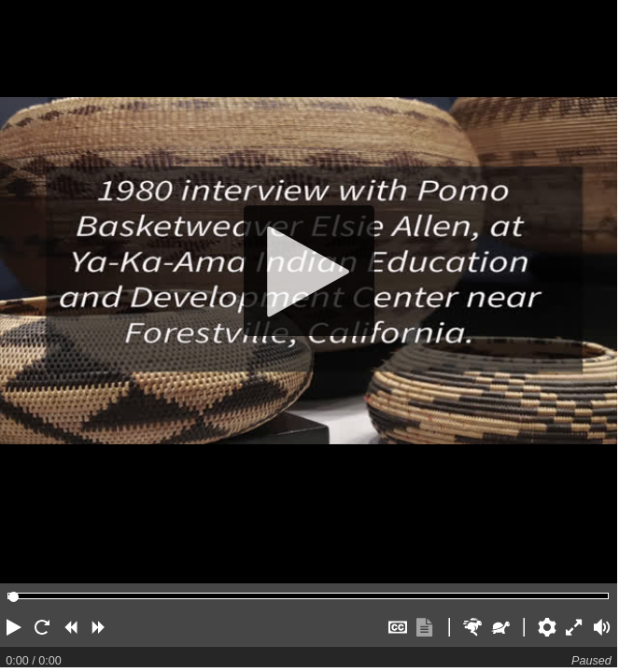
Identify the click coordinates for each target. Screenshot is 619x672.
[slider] (14, 597)
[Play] (309, 271)
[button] (14, 627)
